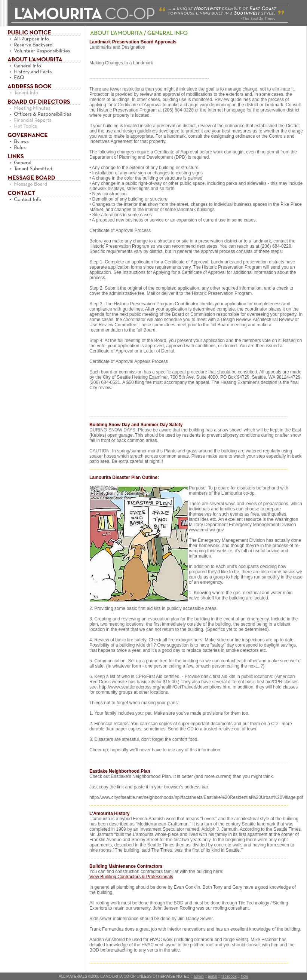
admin (199, 976)
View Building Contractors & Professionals (131, 877)
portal (213, 976)
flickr (245, 976)
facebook (229, 976)
